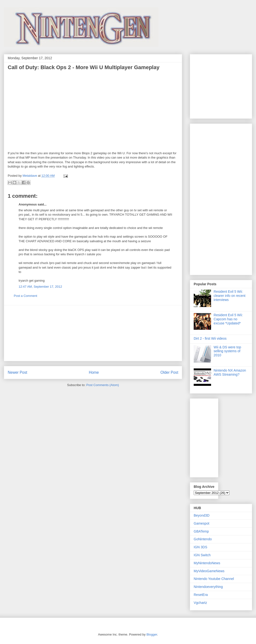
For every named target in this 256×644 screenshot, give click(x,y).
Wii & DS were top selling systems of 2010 (228, 351)
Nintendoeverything (208, 587)
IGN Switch (202, 555)
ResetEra (201, 595)
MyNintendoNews (207, 563)
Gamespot (202, 523)
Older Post (169, 372)
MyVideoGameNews (209, 571)
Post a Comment (25, 296)
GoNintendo (203, 539)
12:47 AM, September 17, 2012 (40, 287)
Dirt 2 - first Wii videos (210, 338)
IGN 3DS (200, 547)
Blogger (152, 634)
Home (94, 372)
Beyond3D (202, 515)
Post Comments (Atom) (103, 385)
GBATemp (201, 531)
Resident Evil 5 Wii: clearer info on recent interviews (230, 296)
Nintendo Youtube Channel (214, 579)
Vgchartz (200, 603)
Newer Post (18, 372)
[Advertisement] (93, 333)
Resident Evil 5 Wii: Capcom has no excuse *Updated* (228, 319)
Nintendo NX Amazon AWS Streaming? (230, 372)
